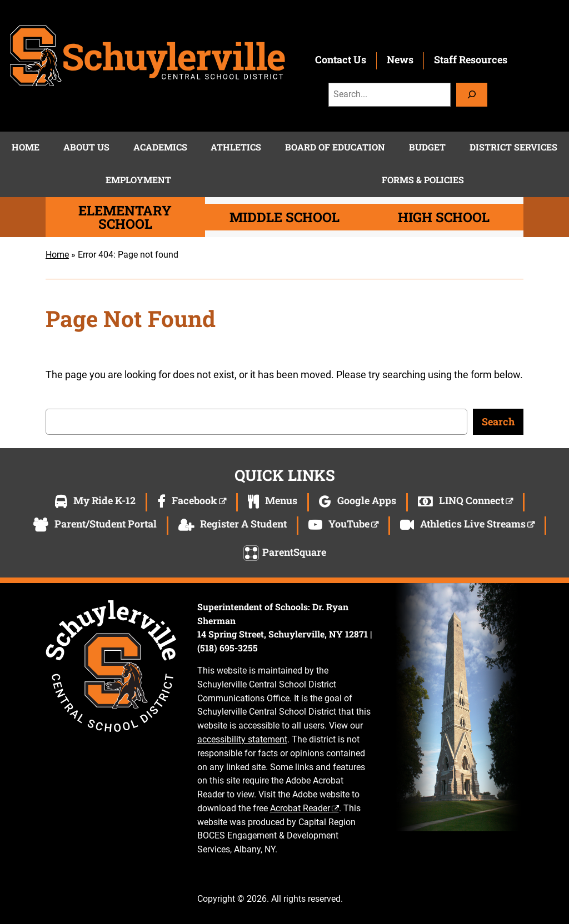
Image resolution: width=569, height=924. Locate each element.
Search (498, 421)
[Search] (472, 95)
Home (57, 255)
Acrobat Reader (300, 808)
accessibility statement (242, 739)
